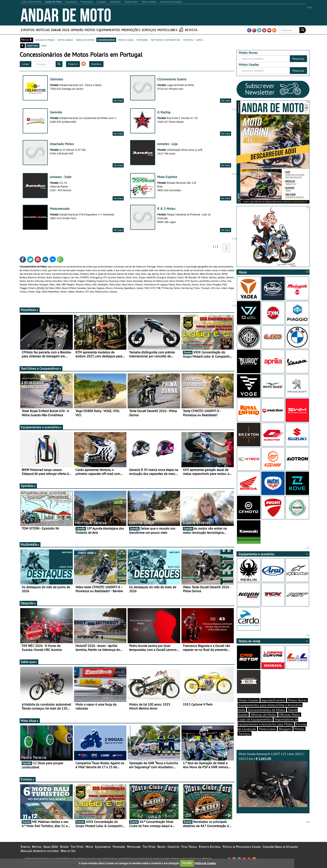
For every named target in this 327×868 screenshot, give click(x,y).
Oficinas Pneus (290, 715)
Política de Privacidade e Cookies (242, 847)
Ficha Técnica (189, 847)
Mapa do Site (68, 851)
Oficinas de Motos (263, 715)
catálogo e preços (45, 40)
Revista (191, 30)
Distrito (96, 64)
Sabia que (29, 662)
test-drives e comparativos (165, 40)
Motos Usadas (249, 700)
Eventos (28, 30)
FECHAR (187, 863)
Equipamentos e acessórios (41, 427)
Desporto (28, 603)
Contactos (173, 847)
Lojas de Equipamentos (255, 719)
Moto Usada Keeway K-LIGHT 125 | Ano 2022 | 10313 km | (273, 779)
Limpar (26, 64)
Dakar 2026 (60, 30)
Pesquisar (298, 59)
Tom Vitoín (77, 847)
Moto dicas (30, 721)
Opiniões (28, 486)
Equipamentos (108, 30)
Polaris (73, 64)
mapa (44, 46)
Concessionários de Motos (267, 710)
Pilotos (299, 729)
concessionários (106, 40)
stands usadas (126, 40)
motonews (142, 40)
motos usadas (65, 40)
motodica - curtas (193, 40)
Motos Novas (297, 700)
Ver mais (118, 101)
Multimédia (30, 544)
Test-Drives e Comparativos (41, 368)
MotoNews (30, 310)
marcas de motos (85, 40)
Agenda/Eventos (273, 700)
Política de (205, 863)
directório (33, 46)
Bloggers (285, 729)
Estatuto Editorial (210, 847)
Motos (90, 30)
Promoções (131, 30)
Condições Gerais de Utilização (280, 847)
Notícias (43, 30)
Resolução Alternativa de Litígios (40, 851)
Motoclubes (167, 30)
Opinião (77, 30)
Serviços (149, 30)
